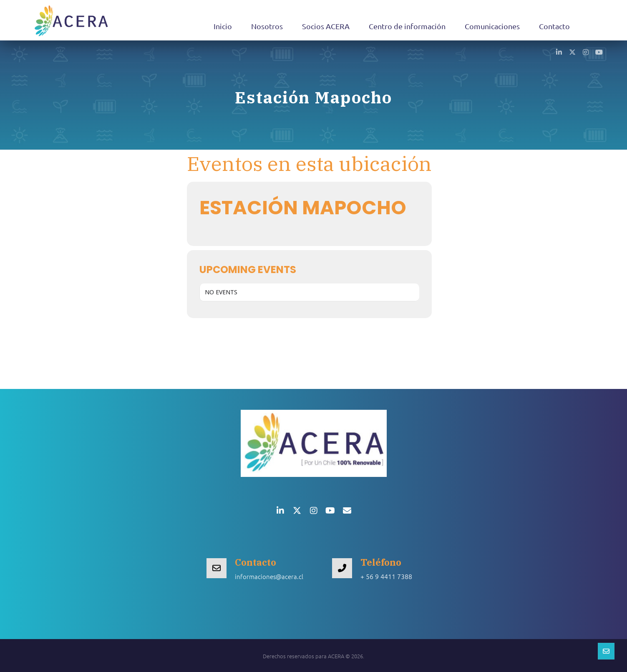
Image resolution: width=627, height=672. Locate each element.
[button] (559, 52)
